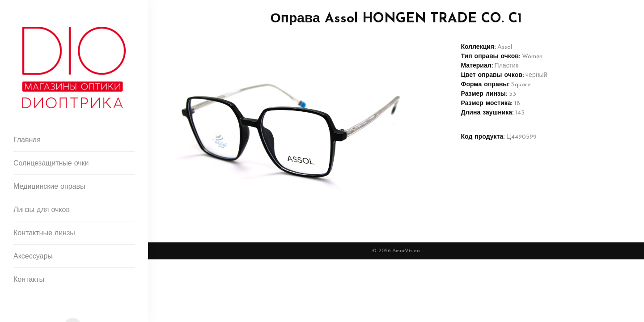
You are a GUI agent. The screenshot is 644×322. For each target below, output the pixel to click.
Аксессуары (33, 257)
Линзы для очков (42, 210)
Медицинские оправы (49, 187)
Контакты (29, 280)
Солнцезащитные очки (51, 164)
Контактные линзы (44, 233)
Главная (27, 140)
